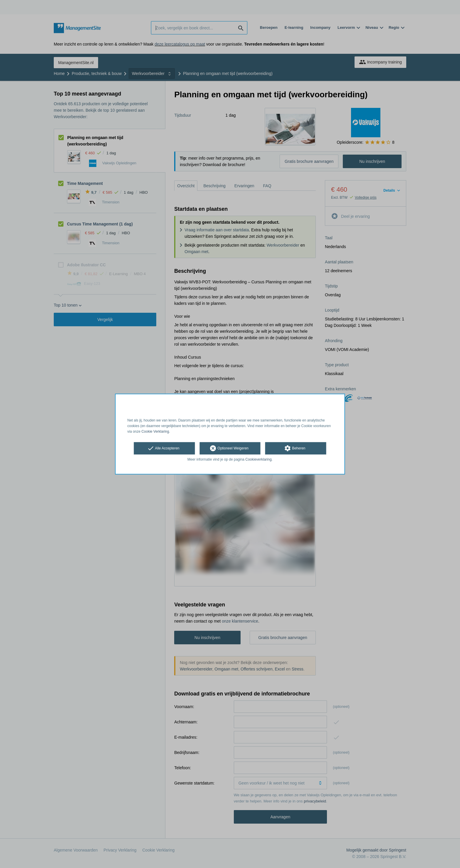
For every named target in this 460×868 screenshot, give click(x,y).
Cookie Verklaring (155, 432)
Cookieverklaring (258, 460)
